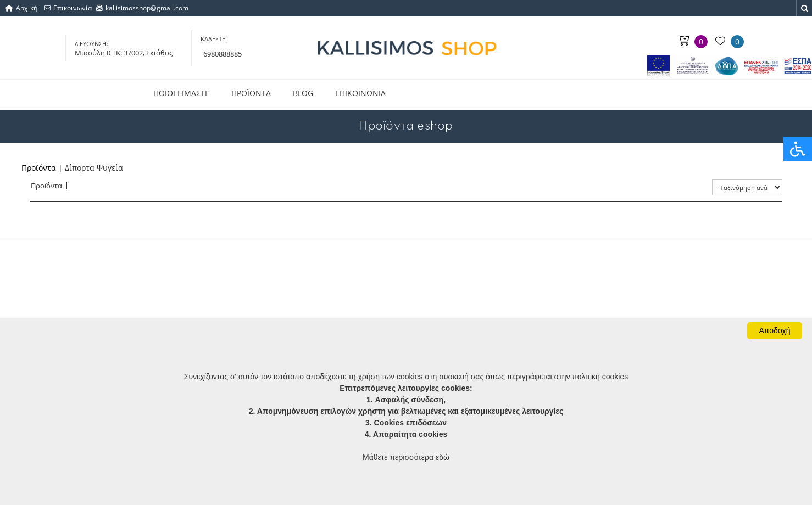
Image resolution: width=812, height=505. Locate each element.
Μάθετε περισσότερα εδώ (406, 457)
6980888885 (223, 54)
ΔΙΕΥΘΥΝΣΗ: (91, 44)
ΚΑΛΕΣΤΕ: (214, 39)
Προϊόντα (39, 168)
